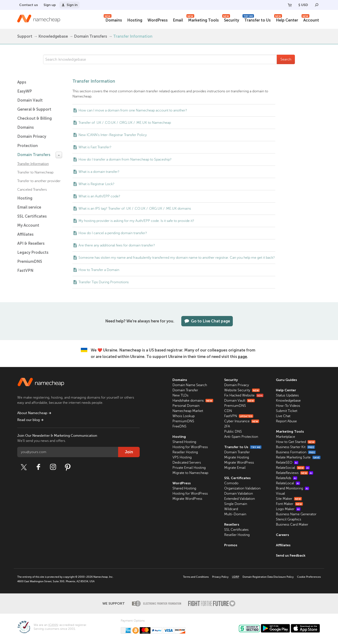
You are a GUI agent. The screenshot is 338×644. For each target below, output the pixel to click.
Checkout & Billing (34, 118)
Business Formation (296, 452)
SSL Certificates (32, 216)
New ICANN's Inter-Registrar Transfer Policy (113, 135)
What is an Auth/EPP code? (99, 196)
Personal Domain (186, 406)
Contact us (29, 5)
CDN (228, 411)
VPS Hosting (182, 457)
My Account (28, 225)
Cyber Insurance (242, 421)
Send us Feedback (291, 555)
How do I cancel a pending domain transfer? (113, 233)
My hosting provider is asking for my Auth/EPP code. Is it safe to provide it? (136, 221)
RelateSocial (293, 468)
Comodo (231, 483)
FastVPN (25, 271)
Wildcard (231, 509)
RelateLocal (288, 483)
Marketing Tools (203, 20)
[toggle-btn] (59, 155)
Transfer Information (33, 164)
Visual (280, 494)
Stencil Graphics (289, 519)
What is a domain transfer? (99, 172)
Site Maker (289, 499)
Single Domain (236, 504)
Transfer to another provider (39, 181)
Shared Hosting (184, 442)
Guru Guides (286, 380)
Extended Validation (239, 499)
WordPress (158, 20)
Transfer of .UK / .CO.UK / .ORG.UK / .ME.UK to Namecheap (125, 123)
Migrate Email (235, 468)
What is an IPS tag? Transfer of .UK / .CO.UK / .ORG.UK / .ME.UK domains (135, 209)
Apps (22, 82)
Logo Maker (288, 509)
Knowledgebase (53, 36)
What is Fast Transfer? (95, 147)
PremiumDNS (30, 262)
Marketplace (286, 437)
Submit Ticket (287, 411)
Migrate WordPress (187, 499)
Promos (231, 545)
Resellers (232, 524)
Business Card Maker (292, 525)
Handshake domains (193, 401)
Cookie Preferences (309, 577)
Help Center (286, 20)
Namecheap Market (188, 411)
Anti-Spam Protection (241, 437)
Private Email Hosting (189, 468)
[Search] (317, 5)
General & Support (34, 109)
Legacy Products (33, 252)
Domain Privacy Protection (32, 141)
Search (286, 59)
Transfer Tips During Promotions (104, 282)
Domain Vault (30, 100)
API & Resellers (31, 243)
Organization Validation (242, 488)
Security (231, 20)
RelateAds (287, 478)
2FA (227, 426)
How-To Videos (288, 406)
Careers (282, 535)
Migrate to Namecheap (190, 473)
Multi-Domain (235, 514)
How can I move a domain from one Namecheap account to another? (133, 110)
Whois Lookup (184, 416)
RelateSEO (287, 463)
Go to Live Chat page (207, 321)
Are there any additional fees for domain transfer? (117, 245)
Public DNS (233, 432)
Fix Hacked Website (244, 395)
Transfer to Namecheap (35, 172)
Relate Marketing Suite (298, 457)
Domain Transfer (185, 390)
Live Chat (283, 416)
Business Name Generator (296, 514)
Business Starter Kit (295, 447)
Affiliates (25, 234)
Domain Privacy (237, 385)
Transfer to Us (257, 20)
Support (25, 36)
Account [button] (310, 20)
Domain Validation (239, 494)
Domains (113, 20)
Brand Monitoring (293, 488)
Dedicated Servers (187, 463)
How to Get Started (296, 442)
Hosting (135, 20)
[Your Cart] (290, 5)
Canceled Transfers (32, 190)
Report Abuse (286, 421)
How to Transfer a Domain (99, 270)
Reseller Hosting (185, 452)
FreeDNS (179, 426)
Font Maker (289, 504)
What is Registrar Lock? (96, 184)
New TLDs (180, 395)
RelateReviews (295, 473)
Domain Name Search (190, 385)
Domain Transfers (91, 36)
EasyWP (25, 91)
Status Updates (287, 395)
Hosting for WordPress (190, 447)
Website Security (242, 390)
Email (178, 20)
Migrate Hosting (237, 457)
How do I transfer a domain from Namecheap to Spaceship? (125, 159)
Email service (29, 207)
